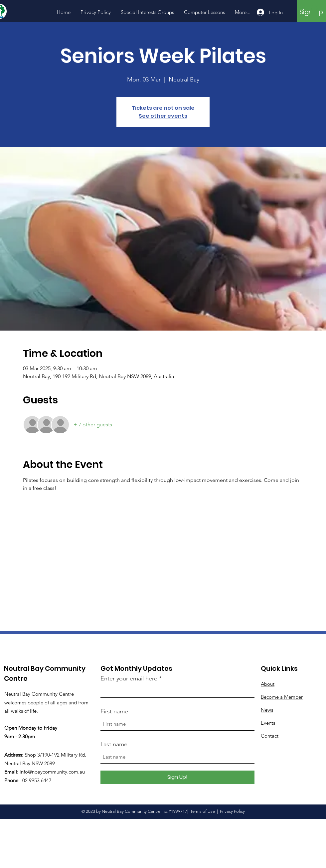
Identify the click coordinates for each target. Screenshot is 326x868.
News (267, 710)
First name (114, 711)
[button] (314, 11)
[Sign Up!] (177, 777)
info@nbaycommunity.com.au (52, 772)
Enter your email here (129, 678)
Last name (114, 744)
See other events (163, 116)
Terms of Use (203, 811)
